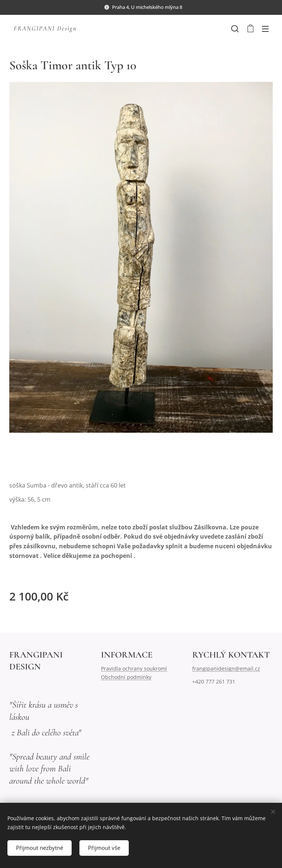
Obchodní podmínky (126, 677)
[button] (235, 29)
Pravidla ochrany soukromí (134, 669)
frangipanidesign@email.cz (226, 669)
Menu (265, 29)
